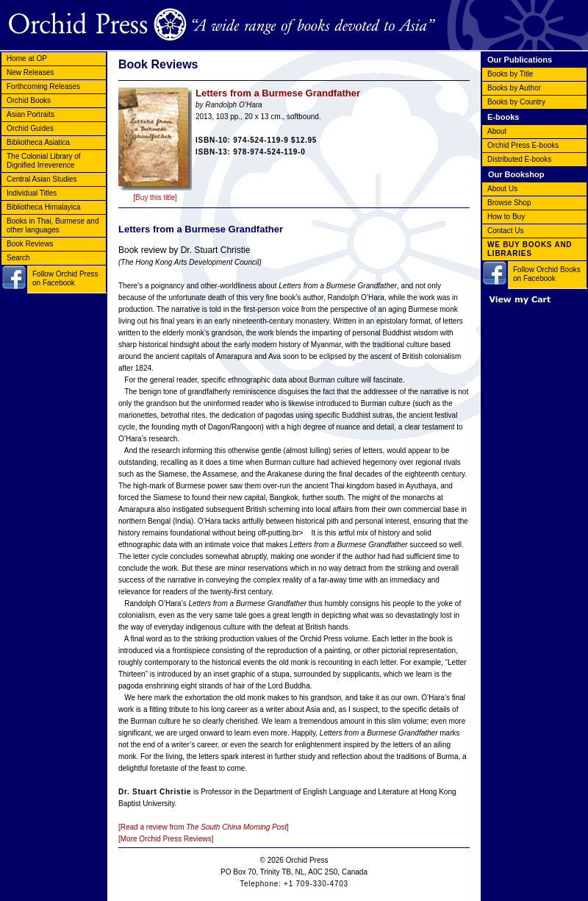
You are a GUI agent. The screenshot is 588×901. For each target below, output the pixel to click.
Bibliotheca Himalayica (44, 207)
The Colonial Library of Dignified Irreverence (44, 161)
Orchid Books (29, 100)
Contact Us (505, 231)
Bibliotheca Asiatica (38, 142)
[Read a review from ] (204, 827)
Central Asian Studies (42, 179)
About (497, 131)
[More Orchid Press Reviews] (166, 839)
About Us (502, 189)
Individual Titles (32, 193)
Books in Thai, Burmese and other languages (53, 225)
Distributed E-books (519, 159)
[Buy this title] (155, 197)
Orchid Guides (30, 128)
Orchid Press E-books (523, 145)
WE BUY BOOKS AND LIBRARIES (530, 249)
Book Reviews (30, 244)
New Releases (30, 72)
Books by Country (516, 102)
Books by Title (510, 74)
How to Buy (506, 217)
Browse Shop (509, 203)
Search (18, 258)
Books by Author (514, 88)
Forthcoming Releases (43, 86)
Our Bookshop (516, 174)
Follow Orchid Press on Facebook (65, 278)
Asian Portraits (31, 114)
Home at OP (27, 58)
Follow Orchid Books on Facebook (547, 274)
